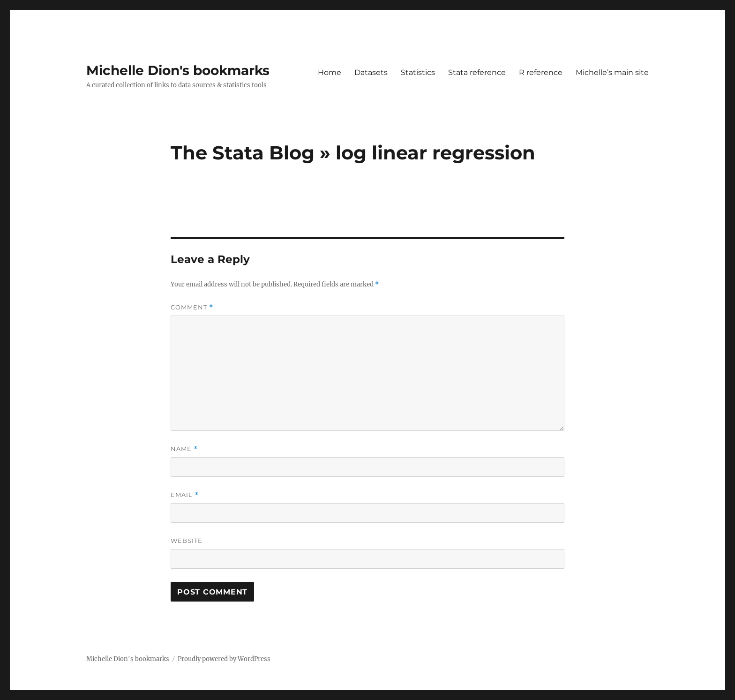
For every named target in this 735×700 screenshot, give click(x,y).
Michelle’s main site (612, 72)
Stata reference (477, 72)
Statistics (418, 72)
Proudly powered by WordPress (224, 659)
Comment (192, 307)
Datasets (371, 72)
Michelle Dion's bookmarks (178, 70)
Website (187, 541)
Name (184, 449)
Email (185, 495)
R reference (541, 72)
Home (330, 72)
